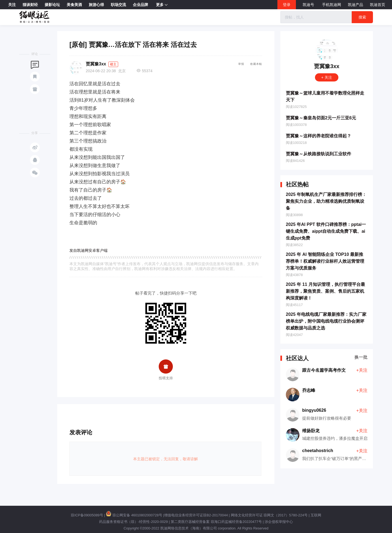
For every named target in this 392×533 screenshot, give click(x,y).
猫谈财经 (30, 5)
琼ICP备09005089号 (87, 515)
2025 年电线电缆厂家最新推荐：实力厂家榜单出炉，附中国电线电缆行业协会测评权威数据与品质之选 (326, 321)
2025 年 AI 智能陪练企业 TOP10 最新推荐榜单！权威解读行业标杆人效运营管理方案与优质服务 (325, 261)
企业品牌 (140, 5)
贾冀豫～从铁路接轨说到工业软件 (318, 154)
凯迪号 (309, 5)
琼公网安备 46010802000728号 (134, 515)
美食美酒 (74, 5)
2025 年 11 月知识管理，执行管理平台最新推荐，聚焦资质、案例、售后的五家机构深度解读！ (325, 291)
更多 (162, 5)
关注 (12, 5)
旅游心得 (96, 5)
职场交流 (118, 5)
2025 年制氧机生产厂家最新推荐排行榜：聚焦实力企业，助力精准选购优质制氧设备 (326, 201)
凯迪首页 (378, 5)
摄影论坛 (52, 5)
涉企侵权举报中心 (279, 522)
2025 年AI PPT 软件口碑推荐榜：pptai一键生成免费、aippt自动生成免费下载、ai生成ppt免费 (326, 231)
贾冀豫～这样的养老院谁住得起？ (318, 136)
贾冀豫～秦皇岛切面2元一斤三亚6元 (321, 118)
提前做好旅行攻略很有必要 (327, 418)
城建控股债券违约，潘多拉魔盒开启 (335, 438)
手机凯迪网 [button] (332, 5)
